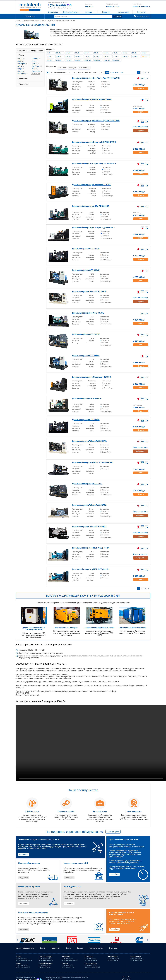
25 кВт (97, 53)
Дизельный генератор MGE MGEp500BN (88, 566)
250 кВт (107, 56)
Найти (118, 16)
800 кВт (79, 60)
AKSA (21, 59)
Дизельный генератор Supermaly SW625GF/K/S (90, 139)
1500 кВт (108, 60)
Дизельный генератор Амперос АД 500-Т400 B (90, 224)
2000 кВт (117, 60)
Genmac (36, 59)
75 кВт (50, 56)
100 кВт (69, 56)
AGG (21, 61)
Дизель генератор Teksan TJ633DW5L (87, 438)
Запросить (140, 127)
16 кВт (78, 53)
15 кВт (69, 53)
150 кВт (88, 56)
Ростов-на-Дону (91, 963)
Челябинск (66, 956)
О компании (53, 12)
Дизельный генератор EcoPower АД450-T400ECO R (92, 118)
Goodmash (23, 74)
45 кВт (126, 53)
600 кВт (60, 60)
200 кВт (98, 56)
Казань (18, 963)
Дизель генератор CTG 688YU (84, 353)
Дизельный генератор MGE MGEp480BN (88, 545)
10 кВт (59, 53)
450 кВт (145, 56)
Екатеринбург (136, 956)
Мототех (30, 7)
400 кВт (136, 56)
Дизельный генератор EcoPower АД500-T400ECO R (92, 75)
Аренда (88, 12)
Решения (106, 12)
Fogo (21, 69)
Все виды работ (114, 829)
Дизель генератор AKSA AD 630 (84, 395)
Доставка (86, 948)
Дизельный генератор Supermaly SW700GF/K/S (90, 160)
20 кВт (88, 53)
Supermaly (37, 71)
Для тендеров (122, 948)
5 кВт (49, 53)
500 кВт (50, 60)
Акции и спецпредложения (26, 948)
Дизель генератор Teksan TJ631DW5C (87, 289)
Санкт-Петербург (45, 956)
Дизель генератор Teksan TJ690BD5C (87, 502)
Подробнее (24, 851)
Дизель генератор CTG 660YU (84, 267)
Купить (140, 85)
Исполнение (106, 79)
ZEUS (35, 64)
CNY (122, 70)
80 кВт (59, 56)
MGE (35, 69)
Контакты (141, 12)
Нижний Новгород (46, 963)
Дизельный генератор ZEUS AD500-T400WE (89, 459)
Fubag (22, 71)
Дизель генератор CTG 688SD (84, 417)
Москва (19, 956)
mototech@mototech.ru (141, 7)
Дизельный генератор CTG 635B (85, 481)
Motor (35, 61)
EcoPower (37, 66)
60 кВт (145, 53)
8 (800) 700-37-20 (58, 5)
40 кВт (116, 53)
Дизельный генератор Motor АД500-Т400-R (89, 96)
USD (112, 70)
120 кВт (79, 56)
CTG (21, 66)
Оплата (73, 948)
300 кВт (117, 56)
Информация (124, 12)
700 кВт (69, 60)
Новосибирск (113, 956)
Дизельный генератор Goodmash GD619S (88, 182)
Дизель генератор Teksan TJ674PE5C (87, 524)
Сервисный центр (71, 12)
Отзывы (46, 948)
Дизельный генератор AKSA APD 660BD (88, 203)
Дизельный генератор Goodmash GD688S (88, 374)
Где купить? (59, 948)
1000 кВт (89, 60)
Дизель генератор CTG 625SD (84, 246)
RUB (107, 70)
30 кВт (107, 53)
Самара (65, 963)
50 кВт (135, 53)
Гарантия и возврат (103, 948)
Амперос (23, 64)
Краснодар (89, 956)
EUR (117, 70)
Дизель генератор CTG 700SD (84, 331)
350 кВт (126, 56)
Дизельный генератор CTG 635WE (85, 310)
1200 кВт (98, 60)
